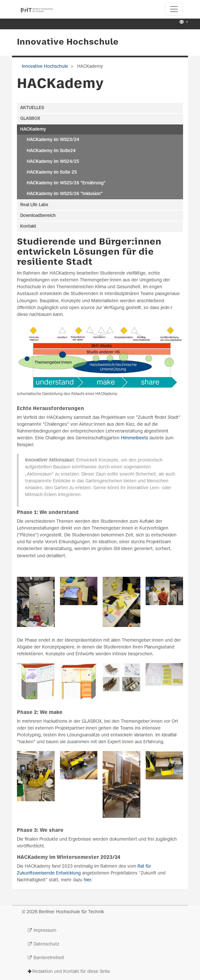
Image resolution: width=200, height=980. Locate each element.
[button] (183, 22)
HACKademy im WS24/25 (53, 162)
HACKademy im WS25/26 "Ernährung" (66, 183)
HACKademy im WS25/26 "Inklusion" (65, 194)
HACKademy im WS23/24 (53, 140)
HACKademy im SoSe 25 (52, 172)
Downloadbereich (38, 216)
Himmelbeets (135, 438)
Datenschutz (46, 944)
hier (87, 880)
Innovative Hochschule (68, 42)
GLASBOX (30, 119)
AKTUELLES (32, 108)
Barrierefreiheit (49, 958)
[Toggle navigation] (174, 9)
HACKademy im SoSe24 (51, 151)
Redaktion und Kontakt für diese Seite (71, 972)
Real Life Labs (34, 205)
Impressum (45, 931)
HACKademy (33, 129)
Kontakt (28, 227)
